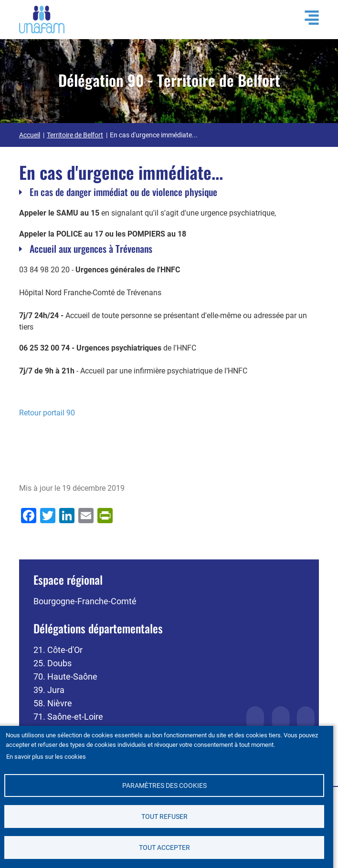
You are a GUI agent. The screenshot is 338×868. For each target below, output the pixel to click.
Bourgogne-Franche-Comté (85, 601)
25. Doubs (53, 663)
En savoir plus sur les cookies (46, 757)
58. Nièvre (53, 703)
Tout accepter (164, 847)
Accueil (30, 135)
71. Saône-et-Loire (68, 717)
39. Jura (49, 690)
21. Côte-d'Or (58, 650)
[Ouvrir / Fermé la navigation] (307, 18)
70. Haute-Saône (65, 677)
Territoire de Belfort (75, 135)
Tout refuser (164, 816)
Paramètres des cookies (164, 785)
